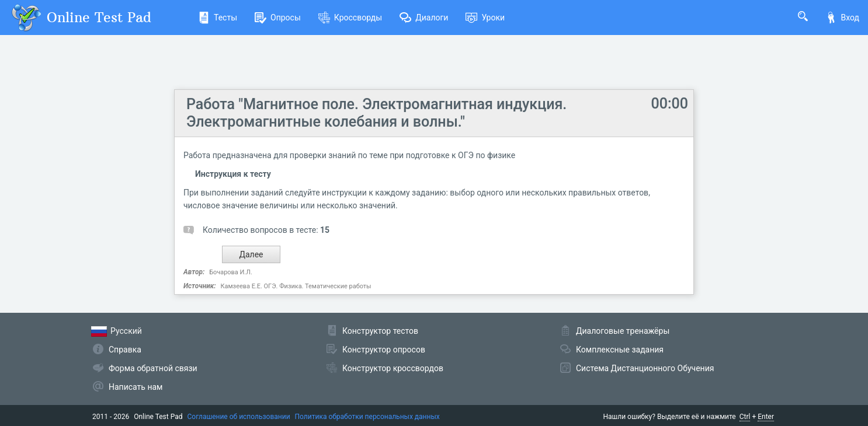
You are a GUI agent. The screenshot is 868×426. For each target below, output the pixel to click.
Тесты (218, 18)
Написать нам (136, 387)
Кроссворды (350, 18)
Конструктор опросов (384, 350)
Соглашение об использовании (239, 417)
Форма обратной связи (153, 368)
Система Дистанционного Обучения (645, 368)
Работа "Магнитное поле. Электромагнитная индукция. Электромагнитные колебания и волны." (376, 113)
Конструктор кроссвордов (393, 368)
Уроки (485, 18)
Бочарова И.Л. (231, 272)
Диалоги (424, 18)
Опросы (278, 18)
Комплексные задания (620, 350)
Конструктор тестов (380, 331)
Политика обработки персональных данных (367, 417)
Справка (125, 350)
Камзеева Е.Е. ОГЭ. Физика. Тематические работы (296, 286)
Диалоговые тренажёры (623, 331)
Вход (842, 18)
